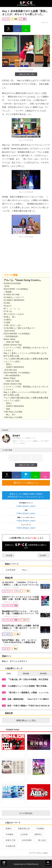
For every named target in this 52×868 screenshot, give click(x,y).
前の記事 (8, 555)
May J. (24, 570)
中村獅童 (39, 829)
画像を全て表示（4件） (26, 74)
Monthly (43, 673)
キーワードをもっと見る (40, 853)
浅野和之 (37, 834)
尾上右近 (41, 840)
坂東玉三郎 (9, 840)
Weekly (26, 673)
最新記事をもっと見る (32, 720)
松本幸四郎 (26, 840)
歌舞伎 (7, 829)
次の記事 (44, 555)
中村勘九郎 (9, 846)
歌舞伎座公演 (23, 829)
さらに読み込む (34, 813)
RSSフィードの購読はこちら (31, 483)
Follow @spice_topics (26, 506)
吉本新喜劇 (9, 570)
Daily (9, 673)
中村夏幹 (8, 834)
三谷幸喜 (23, 834)
